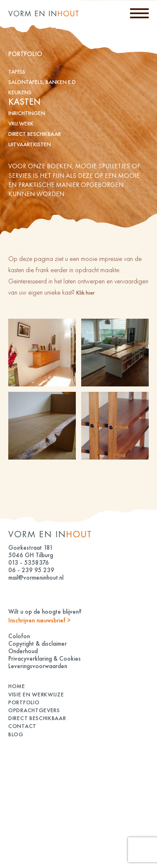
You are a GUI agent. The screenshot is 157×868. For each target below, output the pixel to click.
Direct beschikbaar (35, 134)
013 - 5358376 (29, 563)
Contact (22, 726)
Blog (16, 734)
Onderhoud (23, 651)
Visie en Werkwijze (36, 694)
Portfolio (24, 702)
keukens (20, 92)
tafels (17, 71)
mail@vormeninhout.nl (36, 578)
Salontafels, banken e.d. (43, 82)
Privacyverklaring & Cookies (45, 659)
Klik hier (86, 293)
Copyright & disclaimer (37, 644)
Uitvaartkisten (30, 144)
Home (17, 686)
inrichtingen (27, 113)
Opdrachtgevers (34, 710)
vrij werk (21, 123)
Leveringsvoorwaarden (38, 666)
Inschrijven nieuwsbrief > (39, 620)
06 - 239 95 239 (31, 570)
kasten (24, 102)
